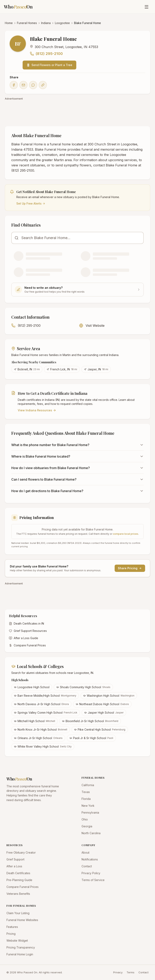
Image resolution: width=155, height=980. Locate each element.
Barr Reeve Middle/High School (45, 696)
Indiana (46, 23)
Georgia (87, 826)
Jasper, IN (96, 369)
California (88, 785)
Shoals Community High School (83, 687)
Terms (130, 972)
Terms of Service (93, 880)
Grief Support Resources (28, 631)
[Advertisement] (77, 111)
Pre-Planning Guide (19, 880)
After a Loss (14, 866)
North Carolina (91, 833)
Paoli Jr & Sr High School (91, 738)
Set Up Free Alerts (31, 203)
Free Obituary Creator (21, 852)
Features (12, 927)
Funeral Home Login (20, 954)
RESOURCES (15, 845)
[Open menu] (147, 7)
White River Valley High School (43, 746)
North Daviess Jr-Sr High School (41, 704)
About (85, 852)
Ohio (85, 819)
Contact (87, 866)
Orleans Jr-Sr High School (38, 738)
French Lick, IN (62, 369)
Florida (86, 799)
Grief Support (15, 859)
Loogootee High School (32, 687)
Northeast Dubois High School (102, 704)
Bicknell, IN (27, 369)
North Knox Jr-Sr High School (41, 729)
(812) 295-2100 (46, 54)
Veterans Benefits (18, 894)
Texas (86, 792)
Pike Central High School (100, 729)
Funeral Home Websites (22, 920)
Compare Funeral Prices (27, 645)
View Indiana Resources (37, 410)
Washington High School (109, 696)
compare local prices (126, 534)
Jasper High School (104, 713)
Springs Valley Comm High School (46, 713)
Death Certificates (18, 873)
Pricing (11, 934)
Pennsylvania (90, 812)
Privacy (118, 972)
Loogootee (62, 23)
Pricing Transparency (21, 947)
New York (88, 806)
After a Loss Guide (24, 638)
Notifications (90, 859)
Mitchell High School (35, 721)
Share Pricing (130, 568)
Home (9, 23)
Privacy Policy (91, 873)
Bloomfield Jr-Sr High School (90, 721)
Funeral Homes (27, 23)
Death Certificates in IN (26, 623)
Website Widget (17, 941)
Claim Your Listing (18, 913)
